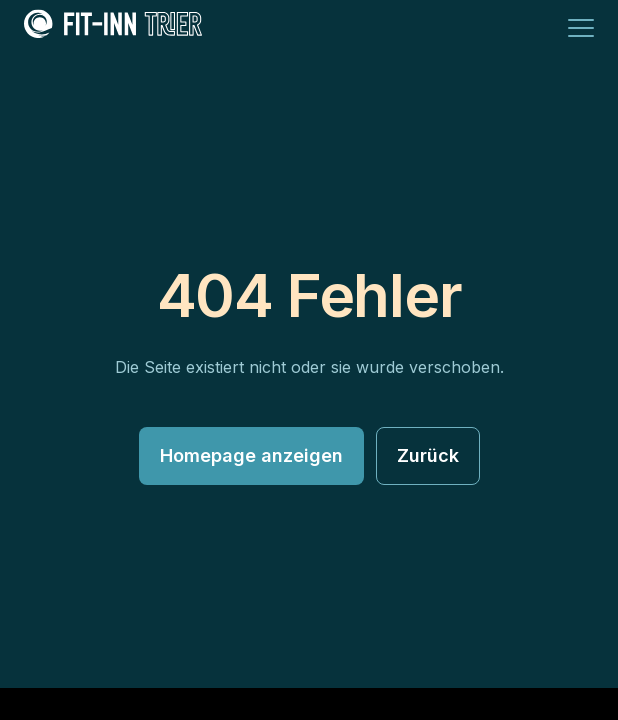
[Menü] (581, 28)
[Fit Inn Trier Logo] (113, 28)
